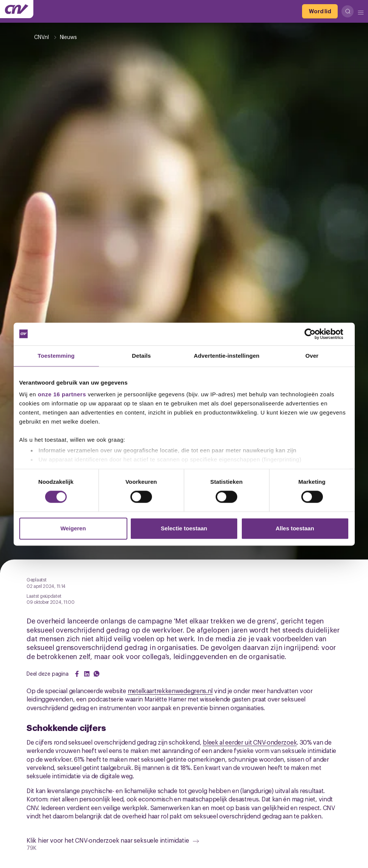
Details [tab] (141, 356)
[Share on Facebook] (77, 674)
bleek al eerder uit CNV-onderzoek (250, 742)
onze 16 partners (62, 394)
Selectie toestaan (184, 528)
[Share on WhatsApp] (97, 674)
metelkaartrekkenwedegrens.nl (170, 690)
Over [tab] (312, 356)
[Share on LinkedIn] (87, 674)
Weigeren (73, 528)
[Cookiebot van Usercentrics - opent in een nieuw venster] (316, 334)
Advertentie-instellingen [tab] (226, 356)
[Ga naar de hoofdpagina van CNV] (17, 9)
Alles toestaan (295, 528)
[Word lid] (320, 11)
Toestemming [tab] (56, 356)
